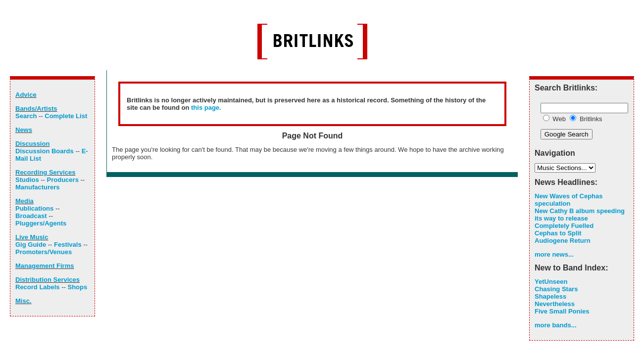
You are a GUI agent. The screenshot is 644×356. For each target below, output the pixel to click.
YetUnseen (551, 282)
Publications (34, 208)
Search (26, 116)
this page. (206, 108)
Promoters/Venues (44, 252)
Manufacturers (38, 187)
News (24, 130)
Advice (26, 95)
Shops (77, 287)
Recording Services (45, 172)
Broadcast (31, 216)
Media (25, 201)
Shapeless (550, 296)
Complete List (66, 116)
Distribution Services (48, 280)
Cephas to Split (558, 233)
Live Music (32, 237)
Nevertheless (555, 304)
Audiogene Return (563, 241)
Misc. (24, 301)
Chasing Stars (556, 289)
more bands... (556, 325)
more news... (554, 254)
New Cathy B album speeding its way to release (580, 215)
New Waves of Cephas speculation (569, 200)
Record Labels (38, 287)
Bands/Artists (36, 109)
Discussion (32, 144)
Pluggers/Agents (41, 223)
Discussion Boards (45, 151)
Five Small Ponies (562, 311)
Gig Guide (31, 245)
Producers (63, 180)
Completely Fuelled (564, 226)
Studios (27, 180)
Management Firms (45, 266)
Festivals (68, 245)
